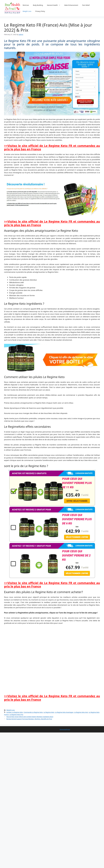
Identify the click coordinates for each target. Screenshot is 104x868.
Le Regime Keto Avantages (64, 712)
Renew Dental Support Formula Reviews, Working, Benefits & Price (29, 719)
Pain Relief (86, 5)
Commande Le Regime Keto (33, 712)
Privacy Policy (40, 11)
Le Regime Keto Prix (16, 715)
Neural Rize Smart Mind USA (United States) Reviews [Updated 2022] (30, 717)
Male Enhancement (71, 5)
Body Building (38, 5)
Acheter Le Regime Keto (15, 712)
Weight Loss (27, 11)
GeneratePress (65, 729)
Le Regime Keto (49, 712)
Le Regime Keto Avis (81, 712)
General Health (55, 5)
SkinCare (26, 5)
